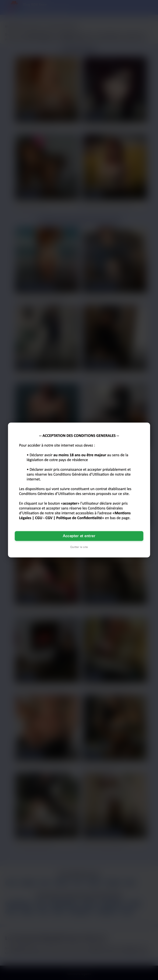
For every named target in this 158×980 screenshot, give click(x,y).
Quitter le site (79, 547)
